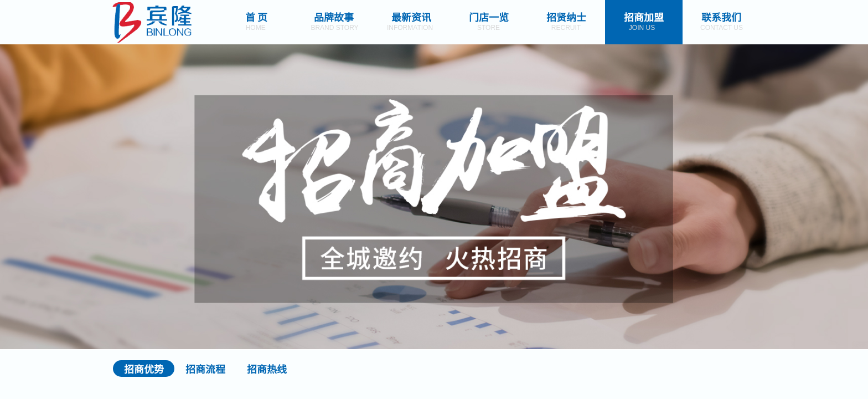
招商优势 (144, 369)
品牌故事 (334, 17)
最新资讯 (411, 17)
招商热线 (267, 369)
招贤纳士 (566, 17)
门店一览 (489, 17)
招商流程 (205, 369)
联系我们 (721, 17)
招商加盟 (644, 17)
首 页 (257, 17)
